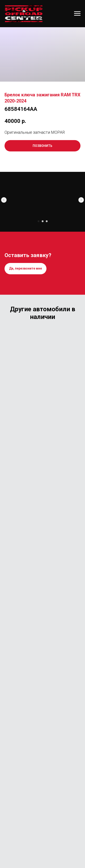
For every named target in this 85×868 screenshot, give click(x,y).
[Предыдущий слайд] (4, 200)
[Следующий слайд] (81, 200)
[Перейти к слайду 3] (47, 221)
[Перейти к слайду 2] (43, 221)
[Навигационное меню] (77, 14)
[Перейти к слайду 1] (39, 221)
